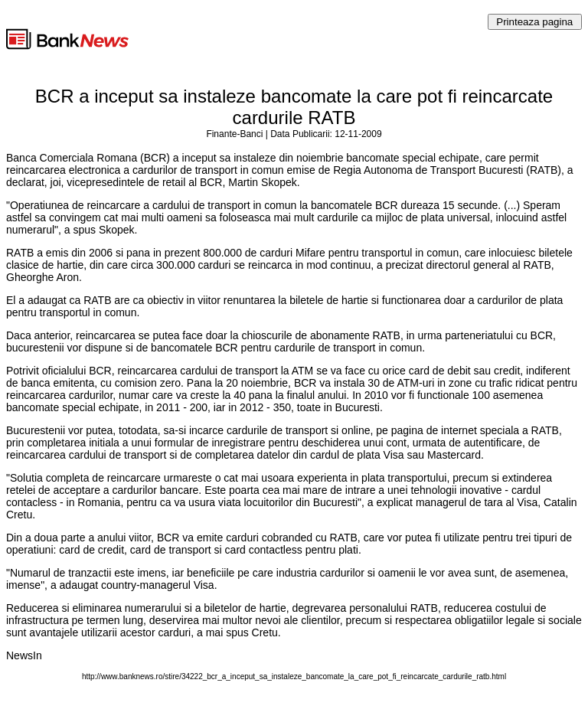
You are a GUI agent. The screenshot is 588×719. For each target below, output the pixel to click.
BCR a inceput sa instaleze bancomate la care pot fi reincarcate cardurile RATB (294, 107)
